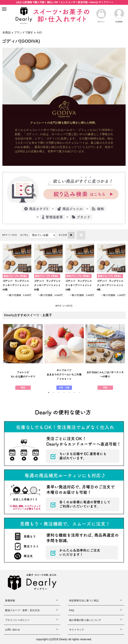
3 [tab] (61, 392)
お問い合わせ (13, 630)
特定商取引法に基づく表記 (84, 600)
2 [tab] (55, 392)
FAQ (72, 610)
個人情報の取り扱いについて (85, 620)
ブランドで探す (24, 32)
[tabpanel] (23, 357)
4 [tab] (66, 392)
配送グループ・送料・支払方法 (22, 610)
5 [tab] (71, 392)
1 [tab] (50, 392)
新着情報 (10, 600)
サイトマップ (77, 630)
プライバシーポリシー (18, 620)
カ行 (39, 32)
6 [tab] (76, 392)
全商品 (7, 32)
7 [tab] (81, 392)
